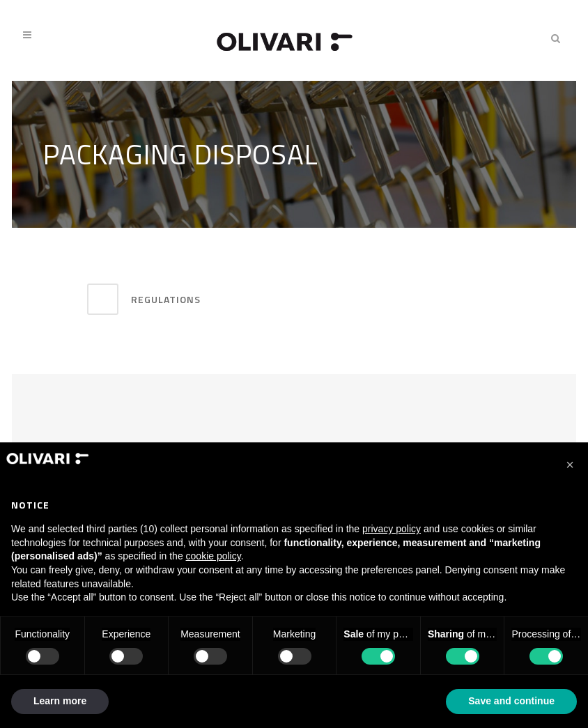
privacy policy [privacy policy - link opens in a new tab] (392, 529)
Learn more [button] (60, 701)
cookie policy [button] (214, 556)
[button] (570, 465)
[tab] (207, 299)
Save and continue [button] (511, 701)
